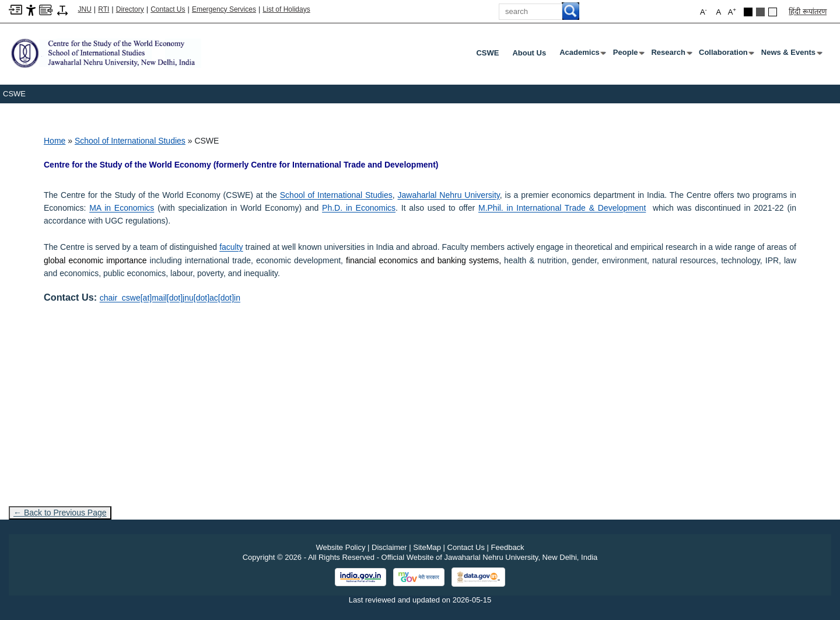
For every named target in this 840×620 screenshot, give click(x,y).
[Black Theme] (748, 12)
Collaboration (726, 55)
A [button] (732, 11)
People (628, 55)
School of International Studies (130, 141)
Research (671, 55)
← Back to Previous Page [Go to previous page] (60, 513)
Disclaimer (389, 547)
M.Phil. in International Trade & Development (562, 208)
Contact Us (168, 9)
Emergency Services (224, 9)
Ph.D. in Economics (359, 208)
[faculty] (231, 247)
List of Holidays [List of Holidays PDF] (286, 9)
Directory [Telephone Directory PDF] (130, 9)
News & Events (791, 55)
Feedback (508, 547)
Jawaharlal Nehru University (449, 195)
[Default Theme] (773, 12)
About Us (529, 53)
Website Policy (340, 547)
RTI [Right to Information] (104, 9)
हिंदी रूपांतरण (808, 11)
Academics (582, 55)
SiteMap (427, 547)
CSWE (487, 53)
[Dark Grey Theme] (760, 12)
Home (55, 141)
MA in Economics (122, 208)
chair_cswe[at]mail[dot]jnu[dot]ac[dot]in (170, 298)
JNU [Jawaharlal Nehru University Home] (85, 9)
